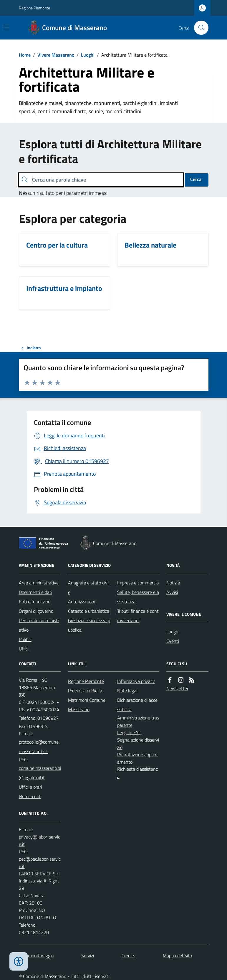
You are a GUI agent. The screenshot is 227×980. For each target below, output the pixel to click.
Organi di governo (36, 611)
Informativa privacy (136, 681)
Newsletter (177, 689)
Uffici (24, 649)
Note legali (128, 691)
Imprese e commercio (138, 583)
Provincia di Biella (85, 691)
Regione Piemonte (34, 8)
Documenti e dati (35, 592)
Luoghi (88, 55)
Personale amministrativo (39, 625)
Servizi (88, 956)
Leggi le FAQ (129, 732)
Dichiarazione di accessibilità (137, 705)
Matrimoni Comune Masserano (87, 705)
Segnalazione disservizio (138, 743)
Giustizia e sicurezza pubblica (89, 625)
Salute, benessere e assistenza (138, 597)
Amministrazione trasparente (138, 721)
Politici (25, 639)
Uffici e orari (30, 787)
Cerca (196, 179)
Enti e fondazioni (35, 602)
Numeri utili (30, 796)
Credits (128, 956)
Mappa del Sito (177, 956)
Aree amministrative (39, 583)
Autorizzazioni (82, 602)
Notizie (173, 583)
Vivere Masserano (56, 55)
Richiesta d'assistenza (137, 773)
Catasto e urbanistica (89, 611)
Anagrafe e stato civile (89, 587)
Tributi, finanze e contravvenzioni (138, 616)
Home (25, 55)
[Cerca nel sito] (199, 28)
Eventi (173, 641)
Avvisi (172, 592)
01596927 (48, 718)
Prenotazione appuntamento (138, 758)
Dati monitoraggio (36, 956)
